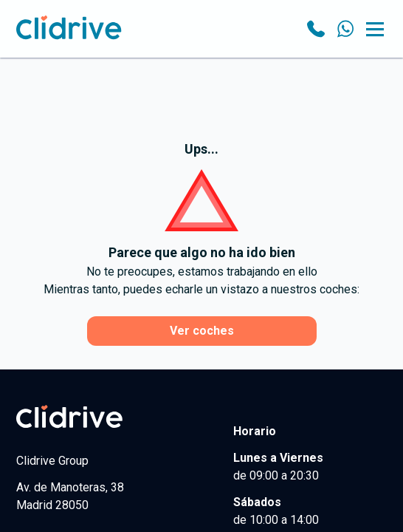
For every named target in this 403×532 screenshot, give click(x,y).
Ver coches (202, 331)
